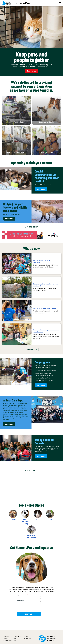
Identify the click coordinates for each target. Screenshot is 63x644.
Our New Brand (27, 638)
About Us (26, 636)
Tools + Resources (8, 640)
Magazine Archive (7, 636)
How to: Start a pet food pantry (44, 308)
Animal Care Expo (13, 400)
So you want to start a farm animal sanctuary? (46, 285)
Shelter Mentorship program (44, 376)
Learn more (32, 71)
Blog (15, 640)
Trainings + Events (18, 636)
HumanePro (21, 3)
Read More (41, 189)
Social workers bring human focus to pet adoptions (46, 331)
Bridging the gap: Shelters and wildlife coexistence (15, 207)
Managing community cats (43, 373)
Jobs (38, 520)
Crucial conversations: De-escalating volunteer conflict (47, 176)
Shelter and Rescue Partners (44, 378)
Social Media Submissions (31, 536)
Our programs (43, 362)
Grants (13, 520)
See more (31, 350)
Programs (6, 638)
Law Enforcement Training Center (45, 371)
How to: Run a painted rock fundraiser (43, 261)
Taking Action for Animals (45, 442)
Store (50, 520)
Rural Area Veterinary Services (44, 380)
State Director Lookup (25, 522)
